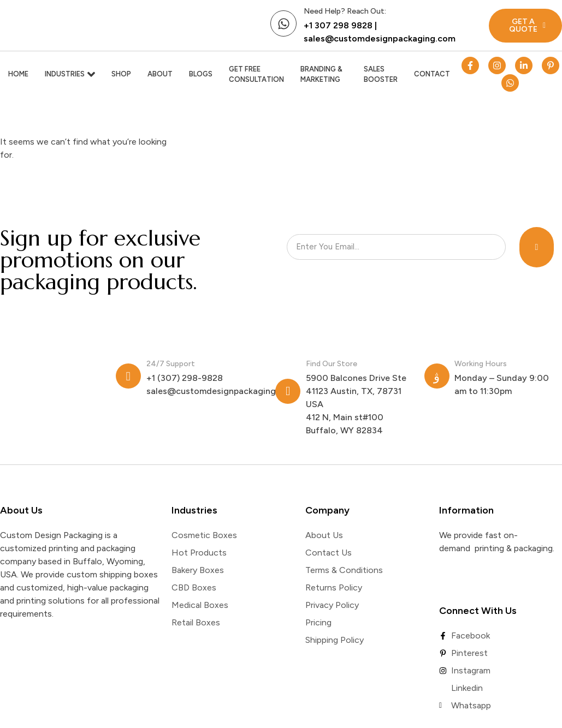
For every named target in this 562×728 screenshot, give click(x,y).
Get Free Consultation (256, 74)
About (160, 74)
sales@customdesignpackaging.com (380, 38)
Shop (121, 74)
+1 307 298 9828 (338, 25)
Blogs (201, 74)
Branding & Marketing (321, 74)
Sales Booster (381, 74)
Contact (432, 74)
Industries (70, 74)
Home (18, 74)
